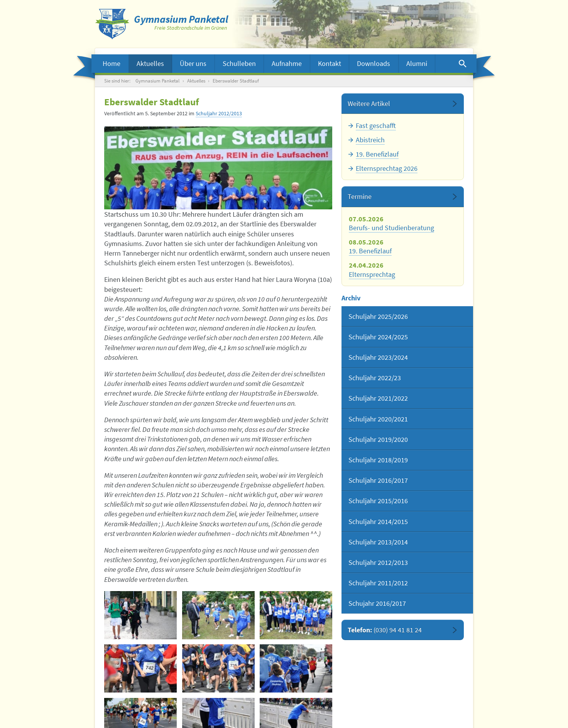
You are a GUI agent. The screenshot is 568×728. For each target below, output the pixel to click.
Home (112, 63)
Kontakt (330, 63)
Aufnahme (287, 63)
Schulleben (239, 63)
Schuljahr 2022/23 (375, 378)
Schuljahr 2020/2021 (378, 419)
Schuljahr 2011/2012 (378, 583)
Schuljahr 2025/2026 (378, 316)
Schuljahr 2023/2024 (378, 357)
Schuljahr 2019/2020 (378, 439)
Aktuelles (150, 63)
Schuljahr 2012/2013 (219, 114)
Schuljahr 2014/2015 (378, 522)
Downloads (374, 63)
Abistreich (370, 140)
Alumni (417, 63)
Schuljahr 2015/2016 (378, 501)
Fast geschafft (376, 126)
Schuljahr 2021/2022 (378, 398)
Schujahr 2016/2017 (377, 603)
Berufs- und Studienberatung (391, 228)
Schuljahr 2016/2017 (378, 480)
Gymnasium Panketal (157, 81)
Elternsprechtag (372, 274)
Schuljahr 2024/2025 (378, 337)
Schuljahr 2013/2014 (378, 542)
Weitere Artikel (369, 104)
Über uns (193, 63)
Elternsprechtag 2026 (387, 168)
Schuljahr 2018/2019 (378, 460)
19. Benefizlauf (377, 154)
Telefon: (385, 630)
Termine (360, 196)
